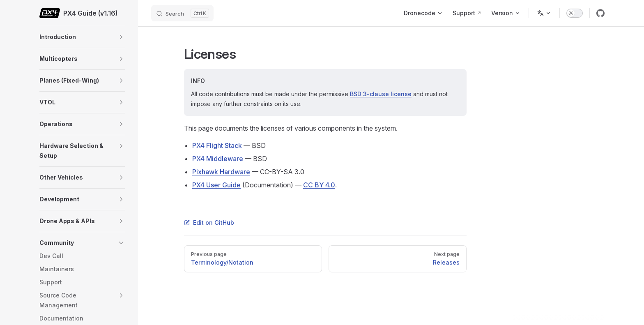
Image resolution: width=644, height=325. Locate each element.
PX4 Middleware (218, 159)
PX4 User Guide (216, 185)
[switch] (575, 13)
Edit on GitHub (209, 222)
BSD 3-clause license (381, 94)
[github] (600, 13)
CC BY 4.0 (319, 185)
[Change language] (544, 13)
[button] (121, 37)
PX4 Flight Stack (217, 145)
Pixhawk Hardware (221, 172)
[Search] (182, 13)
